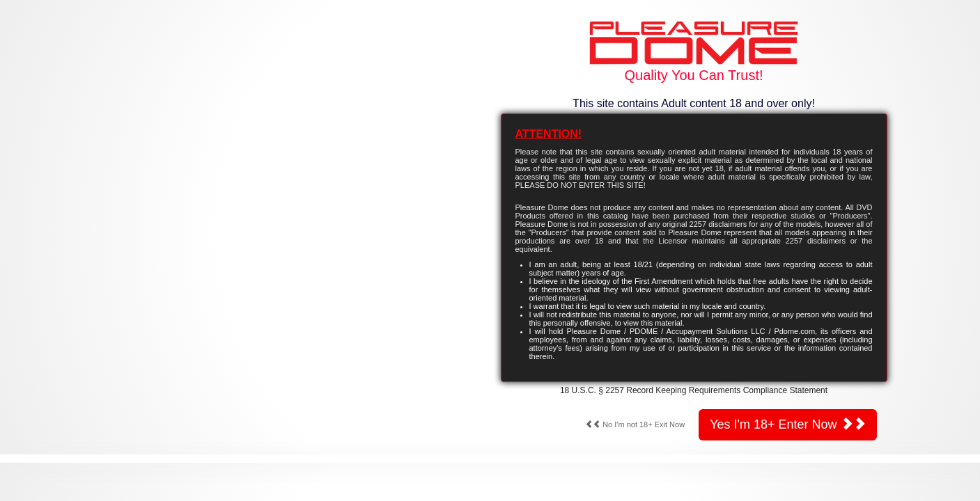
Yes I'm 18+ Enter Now (787, 424)
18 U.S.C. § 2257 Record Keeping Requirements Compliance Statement (694, 390)
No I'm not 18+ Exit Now (635, 424)
